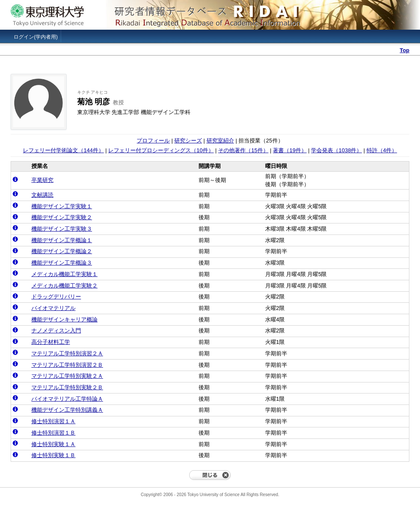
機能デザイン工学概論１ (62, 240)
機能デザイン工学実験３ (62, 229)
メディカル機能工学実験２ (64, 286)
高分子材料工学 (51, 342)
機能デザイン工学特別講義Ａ (67, 410)
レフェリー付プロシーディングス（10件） (161, 150)
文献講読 (42, 195)
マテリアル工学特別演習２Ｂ (67, 365)
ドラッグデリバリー (56, 297)
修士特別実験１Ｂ (53, 455)
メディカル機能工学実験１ (64, 274)
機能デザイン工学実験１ (62, 206)
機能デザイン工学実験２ (62, 217)
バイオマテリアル (53, 308)
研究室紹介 (220, 141)
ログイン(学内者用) (36, 37)
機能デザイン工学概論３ (62, 263)
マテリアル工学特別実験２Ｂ (67, 387)
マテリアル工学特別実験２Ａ (67, 376)
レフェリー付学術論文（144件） (63, 150)
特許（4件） (382, 150)
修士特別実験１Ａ (53, 444)
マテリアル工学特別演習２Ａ (67, 353)
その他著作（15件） (243, 150)
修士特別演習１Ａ (53, 421)
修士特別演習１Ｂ (53, 433)
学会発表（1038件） (336, 150)
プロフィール (153, 141)
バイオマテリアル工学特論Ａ (67, 399)
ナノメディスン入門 (56, 331)
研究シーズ (188, 141)
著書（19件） (290, 150)
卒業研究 (42, 180)
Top (405, 50)
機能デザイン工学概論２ (62, 251)
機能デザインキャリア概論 (64, 319)
